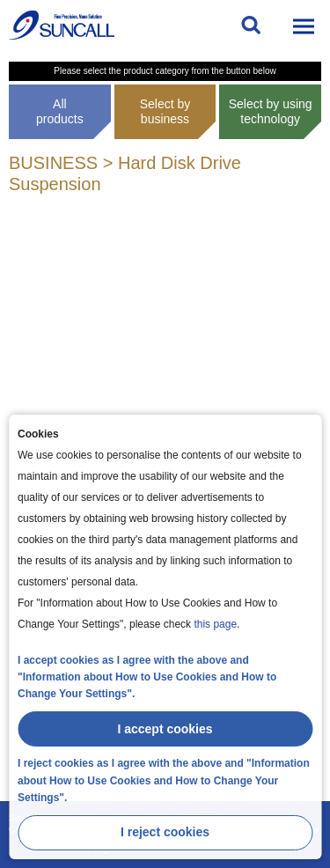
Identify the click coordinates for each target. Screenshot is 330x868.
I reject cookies (165, 832)
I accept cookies (165, 729)
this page (215, 624)
